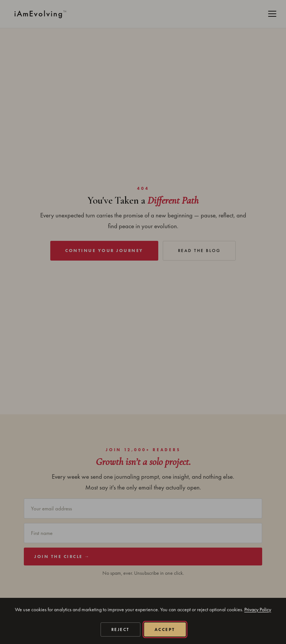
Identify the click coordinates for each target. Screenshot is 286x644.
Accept (165, 629)
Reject (120, 629)
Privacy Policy (258, 609)
